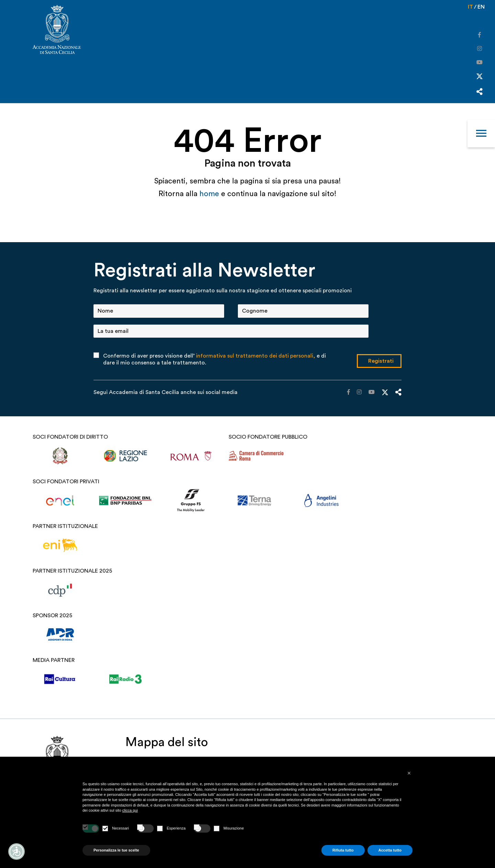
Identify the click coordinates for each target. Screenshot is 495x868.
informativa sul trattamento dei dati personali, (256, 356)
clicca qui (130, 810)
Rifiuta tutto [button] (343, 850)
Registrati (381, 361)
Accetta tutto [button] (390, 850)
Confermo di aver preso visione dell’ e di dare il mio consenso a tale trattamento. (214, 359)
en (481, 7)
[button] (409, 773)
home (210, 194)
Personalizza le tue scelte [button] (116, 850)
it (470, 7)
